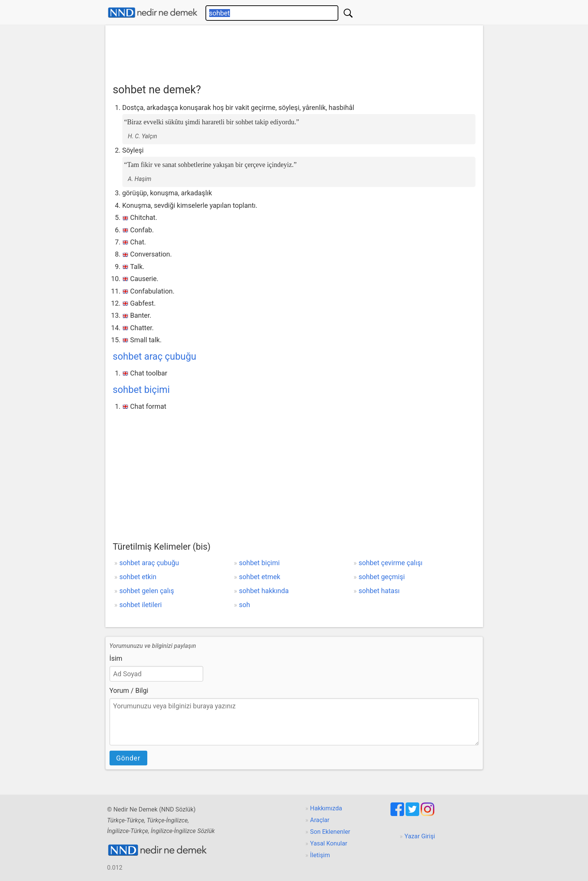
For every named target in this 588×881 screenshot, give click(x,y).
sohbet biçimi (141, 390)
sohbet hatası (379, 591)
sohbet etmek (260, 577)
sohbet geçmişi (382, 577)
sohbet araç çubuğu (155, 356)
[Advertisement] (294, 52)
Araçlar (320, 820)
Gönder (128, 758)
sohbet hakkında (264, 591)
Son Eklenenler (330, 832)
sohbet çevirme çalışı (391, 563)
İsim (116, 658)
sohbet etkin (138, 577)
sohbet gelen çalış (147, 591)
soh (245, 605)
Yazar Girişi (420, 836)
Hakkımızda (326, 808)
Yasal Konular (329, 843)
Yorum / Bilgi (129, 690)
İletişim (320, 855)
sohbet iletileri (140, 605)
